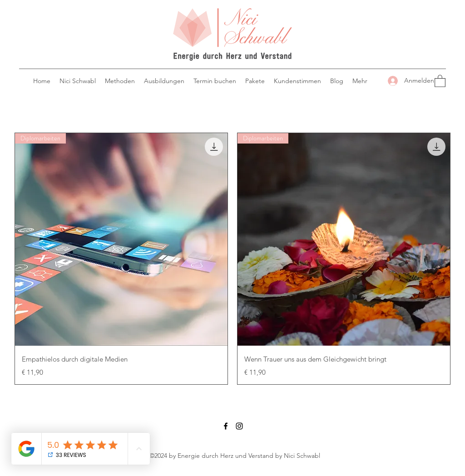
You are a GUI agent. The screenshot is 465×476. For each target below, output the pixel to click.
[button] (440, 81)
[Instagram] (239, 426)
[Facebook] (226, 426)
